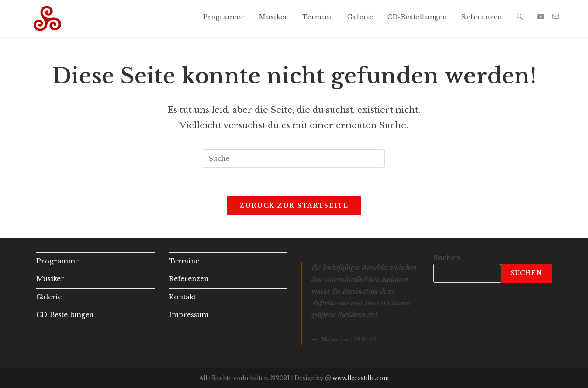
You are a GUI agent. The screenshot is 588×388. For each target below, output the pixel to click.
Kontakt (182, 297)
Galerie (49, 297)
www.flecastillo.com (361, 378)
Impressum (189, 315)
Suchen (447, 258)
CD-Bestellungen (65, 315)
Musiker (50, 279)
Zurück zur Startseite (294, 205)
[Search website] (520, 17)
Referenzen (189, 279)
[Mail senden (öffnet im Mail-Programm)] (555, 17)
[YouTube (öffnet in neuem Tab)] (541, 17)
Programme (58, 261)
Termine (184, 261)
